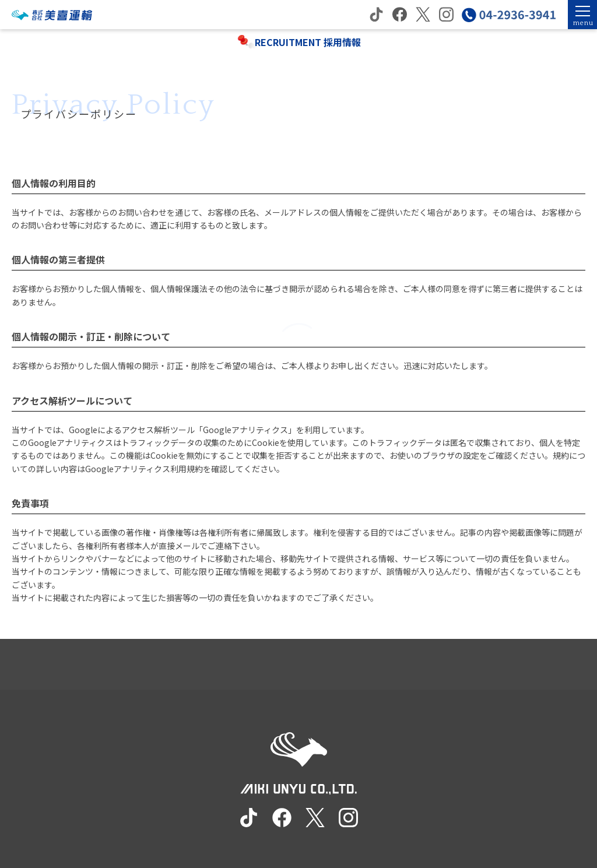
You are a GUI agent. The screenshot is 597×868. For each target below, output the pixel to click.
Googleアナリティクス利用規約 (144, 469)
